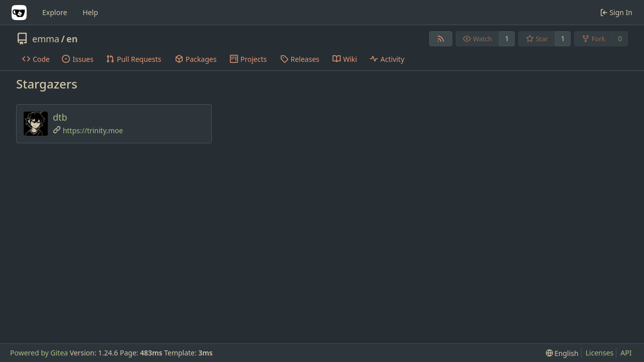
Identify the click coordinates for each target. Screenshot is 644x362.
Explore (55, 12)
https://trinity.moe (93, 130)
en (72, 39)
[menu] (562, 353)
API (626, 353)
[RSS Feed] (441, 39)
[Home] (19, 13)
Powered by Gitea (39, 353)
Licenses (600, 353)
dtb (60, 117)
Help (90, 12)
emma (46, 39)
